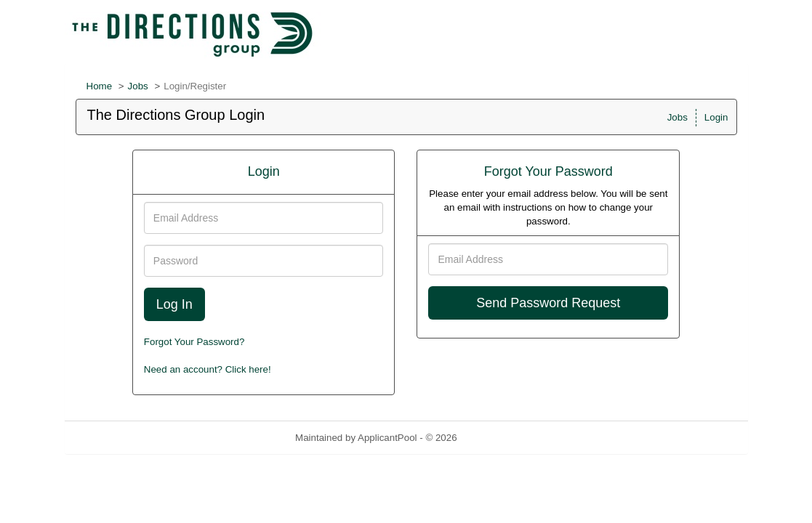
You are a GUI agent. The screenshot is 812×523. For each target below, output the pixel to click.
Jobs (138, 86)
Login (716, 117)
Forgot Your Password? (194, 342)
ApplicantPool (387, 438)
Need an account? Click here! (208, 369)
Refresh (500, 438)
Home (100, 86)
